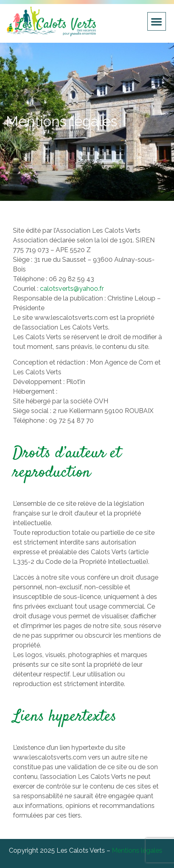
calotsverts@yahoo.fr (72, 289)
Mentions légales (137, 850)
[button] (157, 21)
